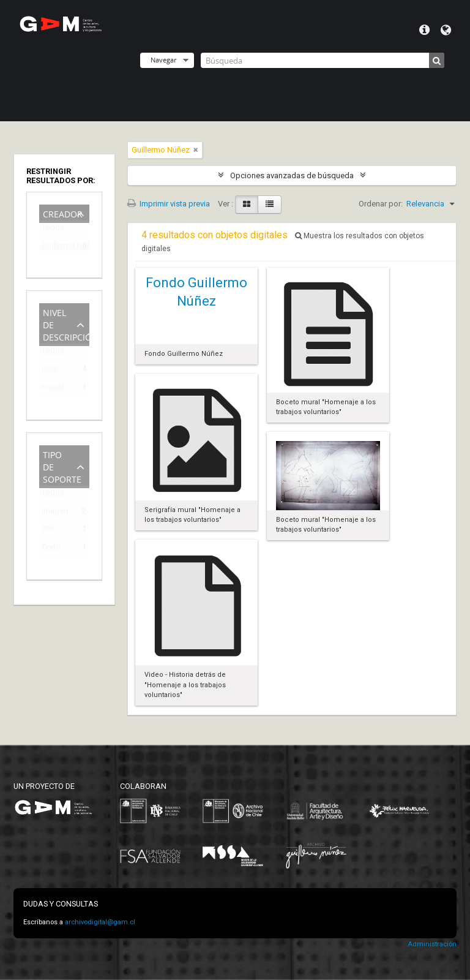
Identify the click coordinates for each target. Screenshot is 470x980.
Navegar (163, 60)
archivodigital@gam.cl (100, 922)
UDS (50, 371)
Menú (424, 30)
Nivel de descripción (66, 324)
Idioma (446, 30)
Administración (432, 944)
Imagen (55, 513)
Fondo (53, 389)
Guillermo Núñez (56, 248)
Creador (63, 213)
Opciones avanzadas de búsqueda (292, 175)
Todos (53, 230)
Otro (49, 531)
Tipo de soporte (62, 466)
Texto (51, 549)
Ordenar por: (381, 204)
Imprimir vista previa (169, 204)
